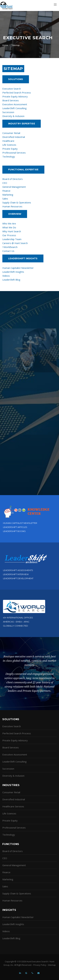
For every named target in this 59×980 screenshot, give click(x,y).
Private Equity (10, 149)
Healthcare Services (13, 806)
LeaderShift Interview (16, 574)
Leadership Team (12, 239)
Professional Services (14, 153)
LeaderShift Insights (13, 272)
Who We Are (9, 223)
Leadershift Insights (23, 258)
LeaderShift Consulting (14, 108)
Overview (15, 214)
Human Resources (12, 206)
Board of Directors (13, 179)
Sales (5, 199)
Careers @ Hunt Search (15, 243)
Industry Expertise (22, 124)
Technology (9, 157)
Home (5, 45)
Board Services (11, 100)
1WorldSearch (10, 247)
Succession (8, 112)
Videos (6, 276)
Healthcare (8, 141)
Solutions (16, 79)
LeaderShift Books (14, 531)
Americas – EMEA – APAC (16, 622)
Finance (6, 191)
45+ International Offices (18, 618)
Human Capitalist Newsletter (18, 268)
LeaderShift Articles (15, 527)
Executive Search (12, 89)
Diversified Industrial (14, 137)
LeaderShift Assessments (18, 570)
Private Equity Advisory (15, 96)
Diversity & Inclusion (13, 116)
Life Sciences (9, 145)
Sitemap (16, 45)
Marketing (8, 195)
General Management (14, 187)
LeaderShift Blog (11, 280)
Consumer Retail (11, 133)
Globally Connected (15, 626)
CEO (5, 183)
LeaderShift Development (18, 578)
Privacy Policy (40, 965)
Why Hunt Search (12, 231)
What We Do (9, 227)
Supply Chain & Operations (17, 202)
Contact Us (8, 251)
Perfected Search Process (17, 93)
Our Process (9, 235)
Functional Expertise (23, 170)
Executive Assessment (15, 104)
